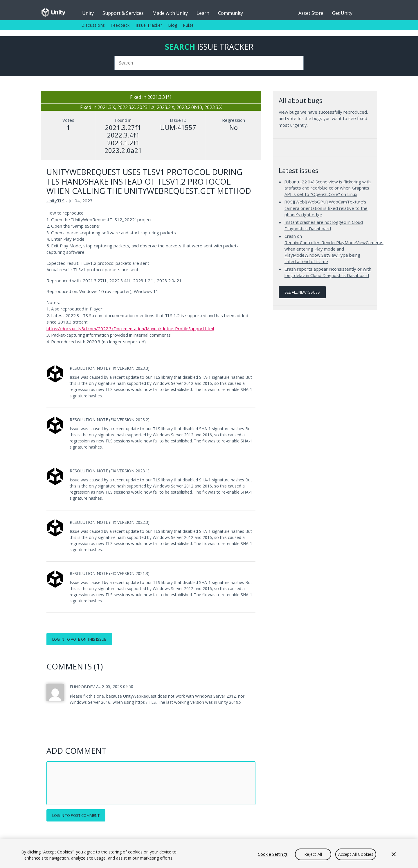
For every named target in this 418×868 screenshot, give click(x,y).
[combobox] (209, 63)
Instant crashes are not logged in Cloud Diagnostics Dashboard (324, 225)
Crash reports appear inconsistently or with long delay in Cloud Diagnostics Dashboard (328, 272)
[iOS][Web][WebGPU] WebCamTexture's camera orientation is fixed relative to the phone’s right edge (326, 208)
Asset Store (311, 13)
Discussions (93, 25)
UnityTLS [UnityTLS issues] (55, 201)
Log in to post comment (76, 815)
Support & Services (123, 13)
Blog (173, 25)
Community (230, 13)
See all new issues (302, 292)
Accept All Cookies (356, 854)
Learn (203, 13)
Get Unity (342, 13)
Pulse (188, 25)
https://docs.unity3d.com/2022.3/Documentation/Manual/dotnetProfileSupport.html (130, 328)
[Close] (394, 854)
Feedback (120, 25)
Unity (88, 13)
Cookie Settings (273, 854)
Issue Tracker (149, 25)
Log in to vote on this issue (79, 639)
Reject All (313, 854)
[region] (209, 853)
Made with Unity (170, 13)
